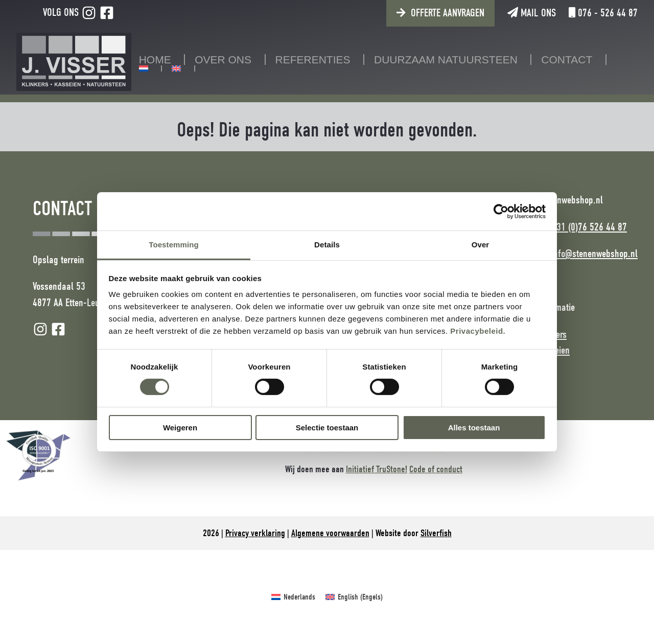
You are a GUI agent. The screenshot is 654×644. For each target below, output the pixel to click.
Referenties (313, 60)
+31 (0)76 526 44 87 (589, 227)
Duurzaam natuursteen (446, 60)
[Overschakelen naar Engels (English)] (354, 597)
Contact (567, 60)
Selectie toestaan (327, 428)
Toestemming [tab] (174, 245)
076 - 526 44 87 (603, 13)
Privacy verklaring (255, 533)
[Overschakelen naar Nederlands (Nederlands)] (293, 597)
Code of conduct (436, 469)
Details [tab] (327, 245)
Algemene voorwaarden (330, 533)
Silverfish (436, 533)
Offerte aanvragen (448, 13)
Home (155, 60)
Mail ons (532, 13)
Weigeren (180, 428)
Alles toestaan (474, 428)
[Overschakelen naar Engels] (176, 68)
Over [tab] (481, 245)
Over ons (223, 60)
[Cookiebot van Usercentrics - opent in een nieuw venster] (501, 211)
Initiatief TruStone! (377, 469)
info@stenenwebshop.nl (594, 254)
